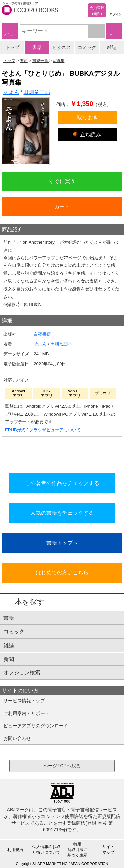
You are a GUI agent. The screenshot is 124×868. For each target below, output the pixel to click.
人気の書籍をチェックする (62, 513)
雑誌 (112, 47)
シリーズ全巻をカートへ (62, 453)
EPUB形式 (15, 430)
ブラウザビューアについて (55, 430)
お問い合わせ (17, 738)
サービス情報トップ (24, 701)
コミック (87, 47)
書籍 (37, 47)
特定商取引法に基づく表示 (77, 850)
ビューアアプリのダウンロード (36, 726)
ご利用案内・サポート (26, 713)
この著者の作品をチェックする (62, 483)
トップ (12, 47)
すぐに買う (62, 181)
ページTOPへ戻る (62, 766)
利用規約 (15, 850)
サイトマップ (108, 850)
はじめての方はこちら (62, 572)
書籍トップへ (62, 543)
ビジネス (62, 47)
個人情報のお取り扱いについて (46, 850)
